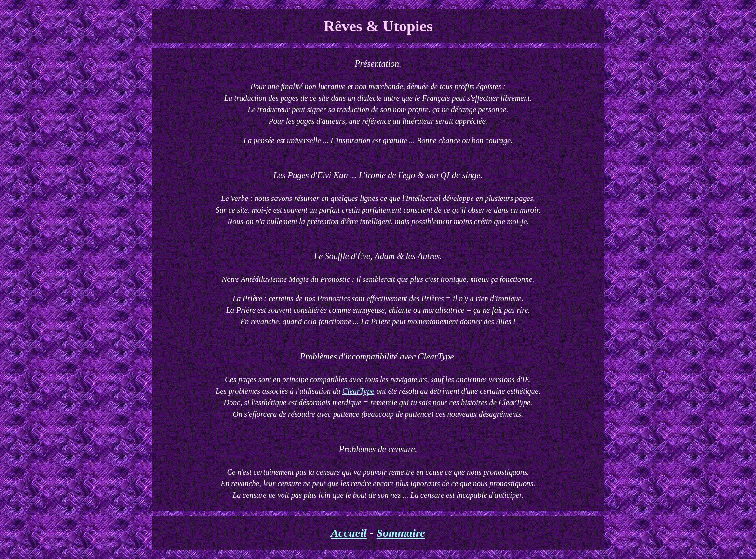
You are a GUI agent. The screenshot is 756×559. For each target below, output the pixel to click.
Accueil (349, 533)
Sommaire (401, 533)
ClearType (358, 391)
